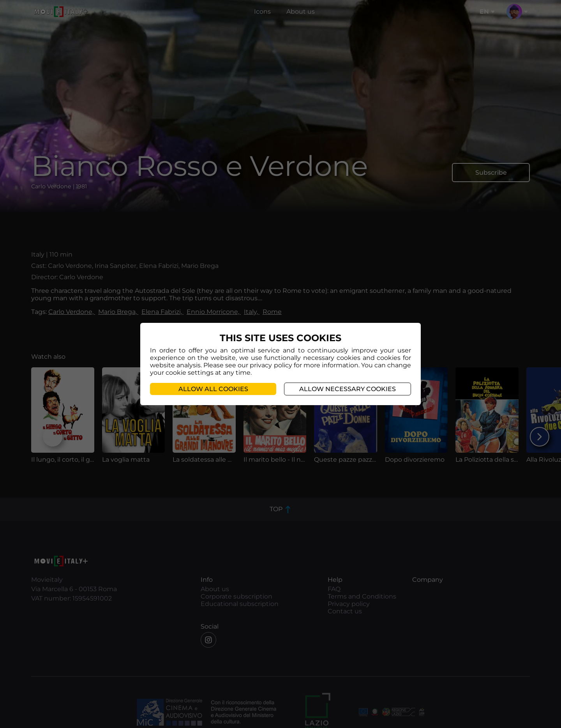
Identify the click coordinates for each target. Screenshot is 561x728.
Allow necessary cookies (348, 389)
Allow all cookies (213, 389)
